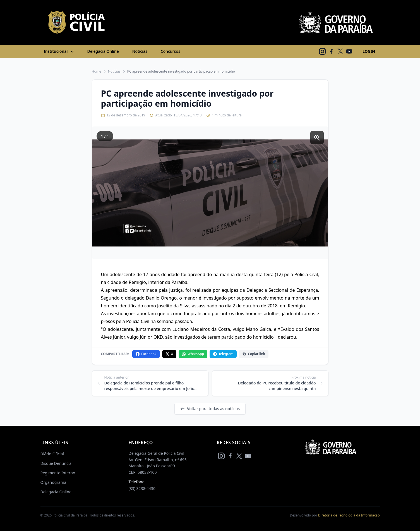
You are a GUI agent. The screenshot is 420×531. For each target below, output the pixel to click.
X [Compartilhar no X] (169, 354)
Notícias (140, 51)
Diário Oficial (52, 454)
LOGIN (369, 51)
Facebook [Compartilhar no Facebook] (146, 354)
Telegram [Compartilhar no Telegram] (223, 354)
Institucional (59, 51)
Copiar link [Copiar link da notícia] (254, 354)
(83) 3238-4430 (142, 488)
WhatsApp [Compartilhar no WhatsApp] (193, 354)
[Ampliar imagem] (317, 138)
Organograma (53, 482)
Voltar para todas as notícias (210, 409)
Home (97, 71)
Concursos (171, 51)
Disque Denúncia (56, 463)
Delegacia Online (103, 51)
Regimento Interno (58, 473)
